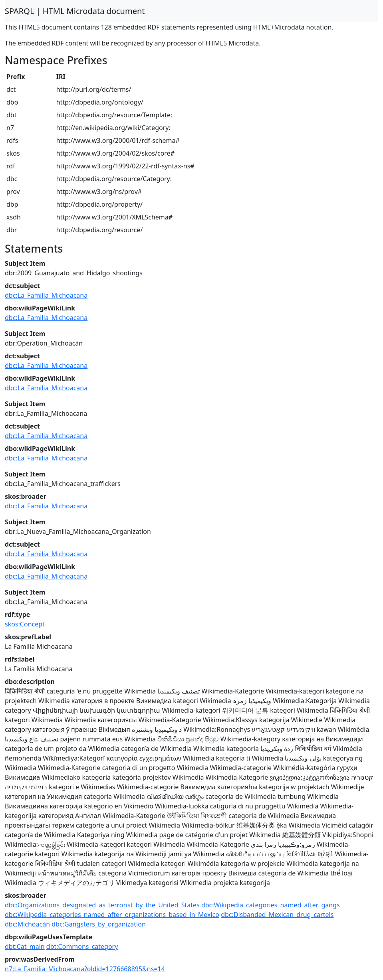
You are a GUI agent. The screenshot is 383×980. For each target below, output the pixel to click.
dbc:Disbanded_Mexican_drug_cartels (277, 915)
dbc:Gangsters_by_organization (99, 924)
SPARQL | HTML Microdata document (75, 11)
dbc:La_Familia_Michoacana (46, 295)
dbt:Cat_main (25, 946)
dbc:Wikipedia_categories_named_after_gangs (271, 905)
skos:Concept (25, 624)
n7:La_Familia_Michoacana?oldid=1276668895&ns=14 (85, 969)
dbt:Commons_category (82, 946)
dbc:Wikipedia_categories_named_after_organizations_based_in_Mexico (112, 915)
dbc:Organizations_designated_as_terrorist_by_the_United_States (102, 905)
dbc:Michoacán (27, 924)
